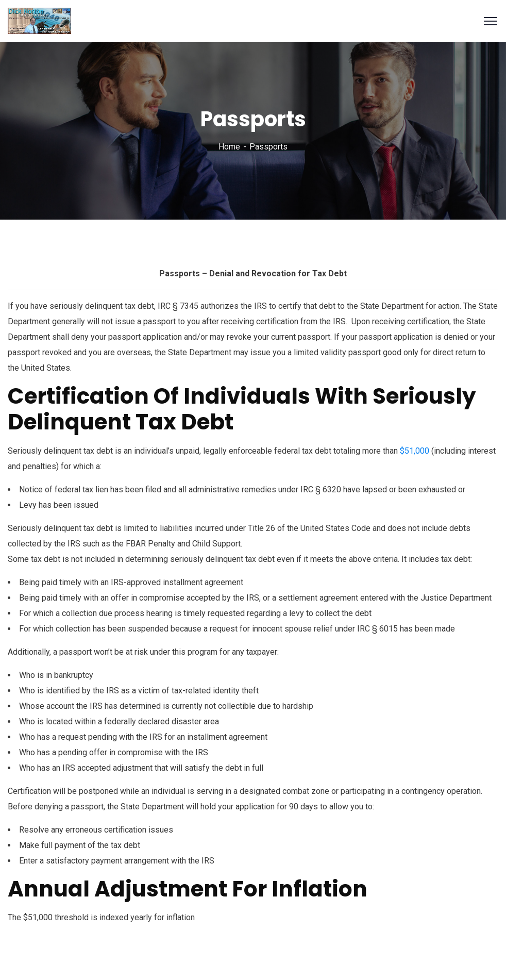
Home (229, 147)
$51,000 (415, 451)
